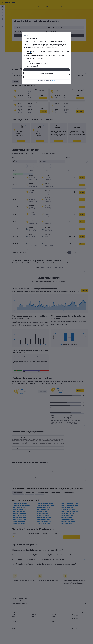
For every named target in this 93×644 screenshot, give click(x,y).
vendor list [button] (29, 53)
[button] (47, 70)
